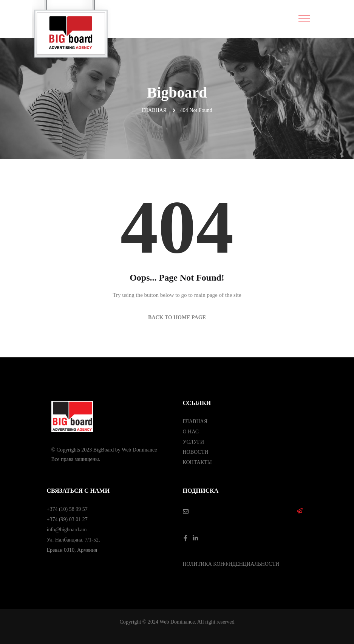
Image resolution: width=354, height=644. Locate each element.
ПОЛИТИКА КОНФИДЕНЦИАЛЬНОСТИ (231, 564)
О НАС (191, 432)
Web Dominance (139, 450)
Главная (154, 110)
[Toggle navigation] (304, 19)
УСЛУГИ (194, 442)
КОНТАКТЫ (197, 462)
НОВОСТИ (196, 452)
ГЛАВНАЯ (195, 421)
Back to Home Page (177, 317)
